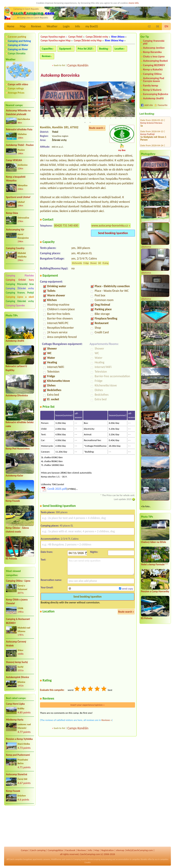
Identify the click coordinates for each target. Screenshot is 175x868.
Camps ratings (16, 88)
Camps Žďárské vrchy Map (88, 40)
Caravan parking (17, 37)
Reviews (36, 26)
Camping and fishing (19, 41)
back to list (59, 65)
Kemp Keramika (152, 52)
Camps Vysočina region (53, 37)
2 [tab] (49, 118)
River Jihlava (118, 37)
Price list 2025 (85, 49)
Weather (52, 26)
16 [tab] (121, 118)
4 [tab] (59, 118)
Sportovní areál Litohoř (18, 197)
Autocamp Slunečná (17, 774)
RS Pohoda (11, 559)
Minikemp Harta (15, 720)
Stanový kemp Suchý (17, 662)
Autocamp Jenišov (154, 48)
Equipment (65, 49)
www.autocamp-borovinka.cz (110, 226)
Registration (108, 850)
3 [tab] (54, 118)
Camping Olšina (152, 74)
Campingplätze (55, 850)
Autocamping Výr (15, 230)
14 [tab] (111, 118)
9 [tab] (85, 118)
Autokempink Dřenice (18, 677)
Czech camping (38, 850)
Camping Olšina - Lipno (18, 581)
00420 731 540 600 (66, 226)
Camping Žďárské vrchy (20, 288)
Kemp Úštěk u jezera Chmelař (17, 602)
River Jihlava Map (114, 40)
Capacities (47, 49)
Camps (24, 850)
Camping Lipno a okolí (20, 297)
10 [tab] (90, 118)
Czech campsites (16, 859)
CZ (149, 26)
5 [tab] (64, 118)
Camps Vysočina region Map (56, 40)
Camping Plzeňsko (20, 276)
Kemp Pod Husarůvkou (18, 449)
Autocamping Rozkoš (155, 61)
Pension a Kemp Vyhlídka (19, 739)
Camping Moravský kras (20, 284)
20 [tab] (90, 123)
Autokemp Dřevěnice (17, 395)
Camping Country (15, 248)
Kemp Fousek (13, 501)
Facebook (70, 850)
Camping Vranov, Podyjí (20, 293)
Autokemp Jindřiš (15, 341)
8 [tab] (80, 118)
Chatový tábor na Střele (153, 542)
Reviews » (107, 720)
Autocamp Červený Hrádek (16, 644)
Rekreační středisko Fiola (19, 129)
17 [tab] (126, 118)
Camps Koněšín (78, 65)
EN (166, 26)
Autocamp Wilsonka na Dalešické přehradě (18, 112)
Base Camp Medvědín (152, 130)
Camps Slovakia (17, 53)
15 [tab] (116, 118)
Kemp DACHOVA (149, 141)
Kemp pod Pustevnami (18, 755)
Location (119, 49)
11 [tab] (95, 118)
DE (158, 26)
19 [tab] (85, 123)
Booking (104, 49)
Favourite (163, 105)
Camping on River (18, 49)
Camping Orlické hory (20, 280)
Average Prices (16, 93)
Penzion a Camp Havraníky (155, 591)
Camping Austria (80, 859)
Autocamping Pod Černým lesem (154, 80)
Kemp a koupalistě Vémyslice (16, 179)
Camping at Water (18, 45)
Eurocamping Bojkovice (156, 94)
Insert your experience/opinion (87, 705)
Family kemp (151, 86)
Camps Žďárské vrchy (97, 37)
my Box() (92, 26)
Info (78, 26)
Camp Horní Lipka (15, 704)
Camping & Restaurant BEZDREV (18, 621)
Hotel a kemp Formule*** (155, 564)
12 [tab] (100, 118)
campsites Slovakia (140, 859)
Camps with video (18, 84)
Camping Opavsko (15, 305)
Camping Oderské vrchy (20, 301)
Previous (42, 101)
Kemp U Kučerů (152, 90)
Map (23, 26)
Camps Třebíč (75, 37)
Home (11, 26)
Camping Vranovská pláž (154, 42)
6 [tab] (70, 118)
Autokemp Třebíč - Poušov (20, 145)
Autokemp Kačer (14, 476)
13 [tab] (105, 118)
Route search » (97, 128)
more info (134, 3)
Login (66, 26)
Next (133, 101)
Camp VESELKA (14, 160)
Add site (149, 105)
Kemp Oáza (12, 213)
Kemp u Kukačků (153, 69)
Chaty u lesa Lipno (154, 56)
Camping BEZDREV (154, 65)
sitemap (120, 850)
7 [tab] (75, 118)
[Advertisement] (20, 826)
